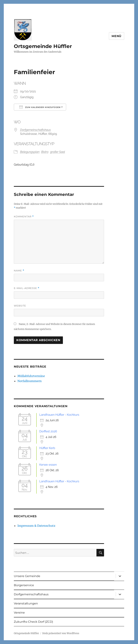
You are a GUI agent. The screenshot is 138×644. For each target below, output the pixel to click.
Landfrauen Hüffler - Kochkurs (59, 415)
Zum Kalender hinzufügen (40, 107)
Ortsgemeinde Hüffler (43, 46)
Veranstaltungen (26, 603)
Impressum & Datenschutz (36, 526)
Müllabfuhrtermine (31, 376)
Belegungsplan (30, 152)
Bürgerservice (24, 585)
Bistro (45, 152)
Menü (117, 36)
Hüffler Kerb (47, 448)
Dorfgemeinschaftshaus (35, 130)
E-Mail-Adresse (27, 288)
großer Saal (58, 152)
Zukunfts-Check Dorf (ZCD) (33, 622)
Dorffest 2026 (48, 431)
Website (20, 306)
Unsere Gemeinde (27, 576)
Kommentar (24, 217)
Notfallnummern (30, 381)
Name (19, 271)
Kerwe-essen (48, 465)
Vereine (19, 613)
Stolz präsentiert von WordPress (61, 633)
